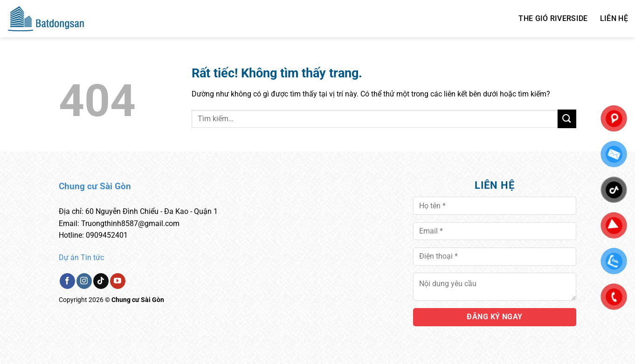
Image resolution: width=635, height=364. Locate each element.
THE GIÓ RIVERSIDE (553, 18)
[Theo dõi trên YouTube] (118, 281)
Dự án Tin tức (81, 258)
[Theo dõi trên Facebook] (67, 281)
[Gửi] (567, 119)
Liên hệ (614, 18)
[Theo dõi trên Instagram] (84, 281)
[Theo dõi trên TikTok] (101, 281)
